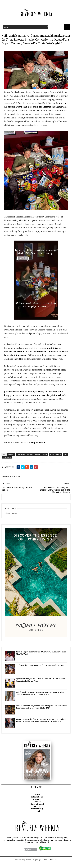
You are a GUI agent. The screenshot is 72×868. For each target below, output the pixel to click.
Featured (30, 460)
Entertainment (37, 809)
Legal (37, 817)
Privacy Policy (37, 814)
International (37, 802)
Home (37, 800)
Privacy (53, 865)
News (65, 460)
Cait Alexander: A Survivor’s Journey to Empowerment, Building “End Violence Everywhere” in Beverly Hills (40, 699)
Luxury (37, 812)
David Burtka (21, 460)
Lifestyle (45, 460)
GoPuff (38, 460)
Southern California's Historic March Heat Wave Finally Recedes (40, 671)
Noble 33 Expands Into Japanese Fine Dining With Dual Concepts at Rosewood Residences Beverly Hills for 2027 (41, 712)
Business (11, 460)
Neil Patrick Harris (56, 460)
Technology (7, 463)
